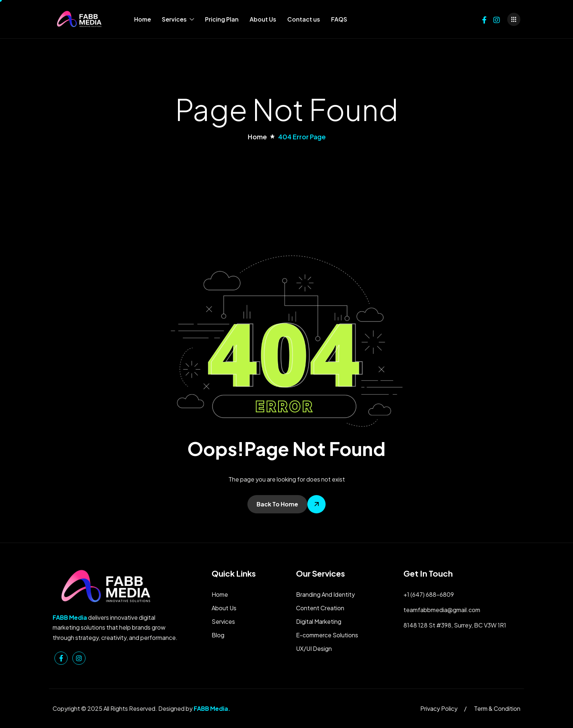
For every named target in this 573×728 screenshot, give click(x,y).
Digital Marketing (319, 621)
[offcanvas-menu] (514, 19)
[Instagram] (497, 19)
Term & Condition (497, 708)
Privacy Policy (439, 708)
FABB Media (211, 708)
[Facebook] (484, 19)
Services (178, 19)
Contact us (304, 19)
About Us (263, 19)
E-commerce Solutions (327, 635)
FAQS (339, 19)
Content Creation (320, 608)
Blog (218, 635)
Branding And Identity (325, 594)
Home (143, 19)
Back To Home (277, 504)
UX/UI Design (314, 648)
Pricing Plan (222, 19)
